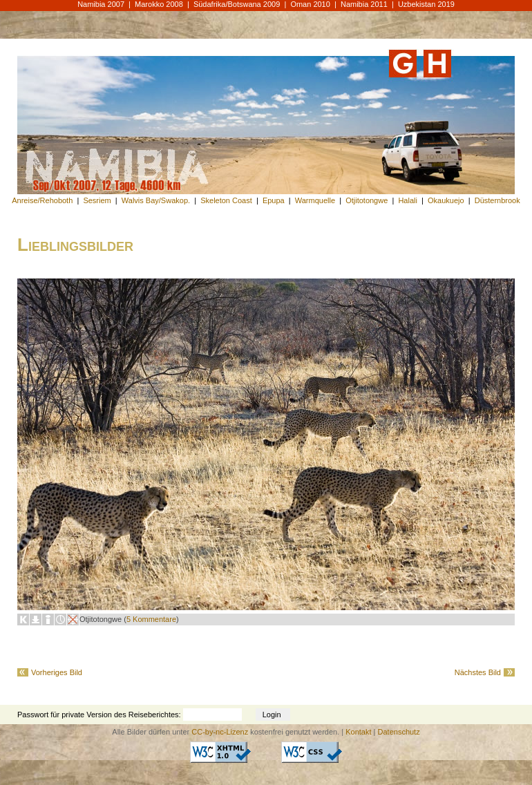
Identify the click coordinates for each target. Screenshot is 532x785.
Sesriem (97, 200)
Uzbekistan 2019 (426, 4)
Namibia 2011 (364, 4)
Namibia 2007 (101, 4)
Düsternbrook (497, 200)
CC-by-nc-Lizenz (220, 732)
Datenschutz (399, 732)
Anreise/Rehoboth (42, 200)
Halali (408, 200)
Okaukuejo (446, 200)
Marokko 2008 (159, 4)
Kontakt (358, 732)
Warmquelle (315, 200)
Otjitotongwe (367, 200)
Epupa (274, 200)
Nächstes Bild (478, 672)
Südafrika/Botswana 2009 (237, 4)
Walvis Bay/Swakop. (156, 200)
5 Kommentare (151, 619)
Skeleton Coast (226, 200)
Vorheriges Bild (57, 672)
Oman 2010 (310, 4)
